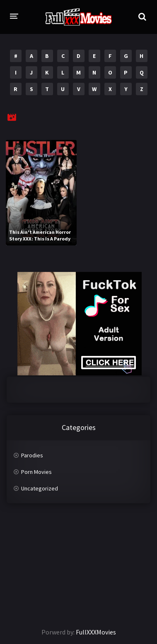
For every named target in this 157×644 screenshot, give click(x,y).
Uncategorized (40, 488)
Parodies (32, 455)
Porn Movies (36, 472)
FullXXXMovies (96, 632)
